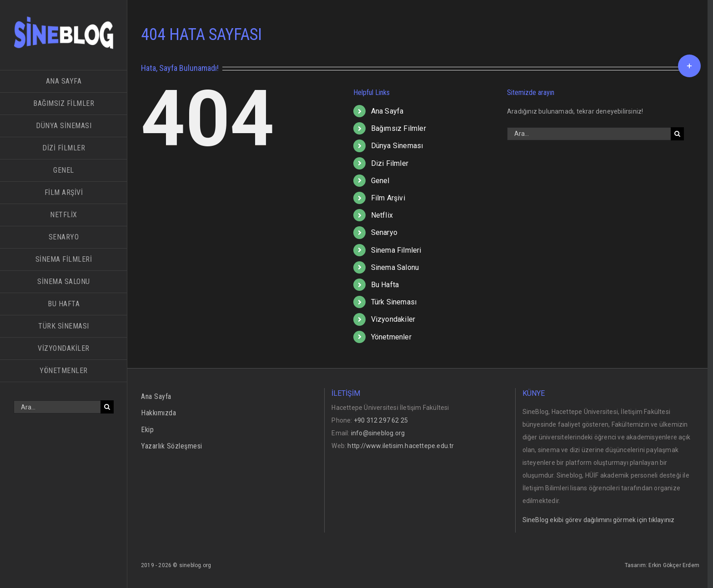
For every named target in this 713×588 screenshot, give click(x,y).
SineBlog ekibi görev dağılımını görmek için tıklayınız (599, 520)
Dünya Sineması (397, 146)
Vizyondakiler (393, 319)
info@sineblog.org (378, 433)
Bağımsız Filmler (399, 128)
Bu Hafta (385, 285)
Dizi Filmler (390, 163)
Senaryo (384, 232)
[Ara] (107, 407)
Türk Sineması (394, 302)
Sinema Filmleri (396, 250)
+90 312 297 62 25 (381, 420)
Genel (380, 181)
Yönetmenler (391, 337)
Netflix (382, 215)
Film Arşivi (388, 198)
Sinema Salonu (395, 267)
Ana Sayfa (387, 111)
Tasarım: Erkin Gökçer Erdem (662, 565)
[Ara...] (57, 407)
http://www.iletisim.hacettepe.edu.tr (401, 446)
